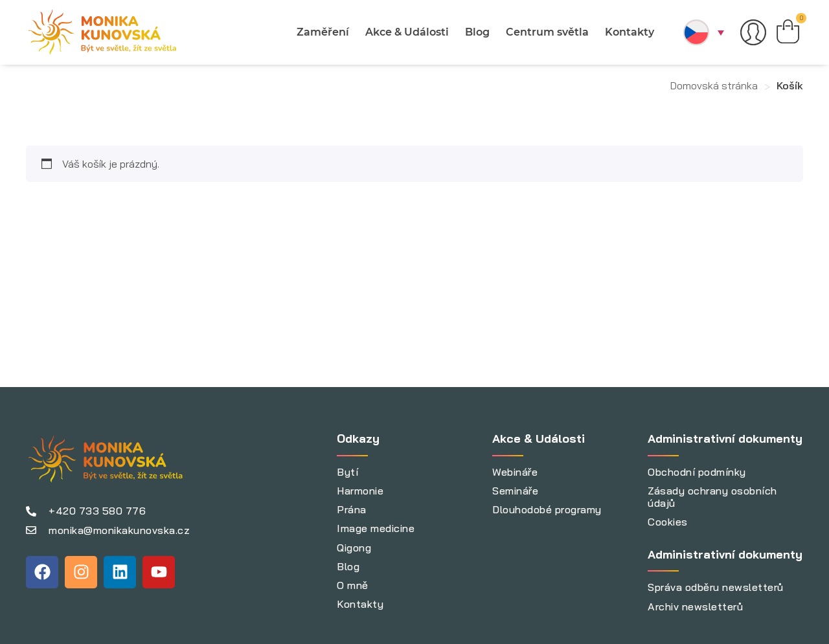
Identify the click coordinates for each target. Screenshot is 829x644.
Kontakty (628, 32)
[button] (702, 32)
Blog (476, 32)
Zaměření (322, 32)
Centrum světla (546, 32)
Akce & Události (406, 32)
